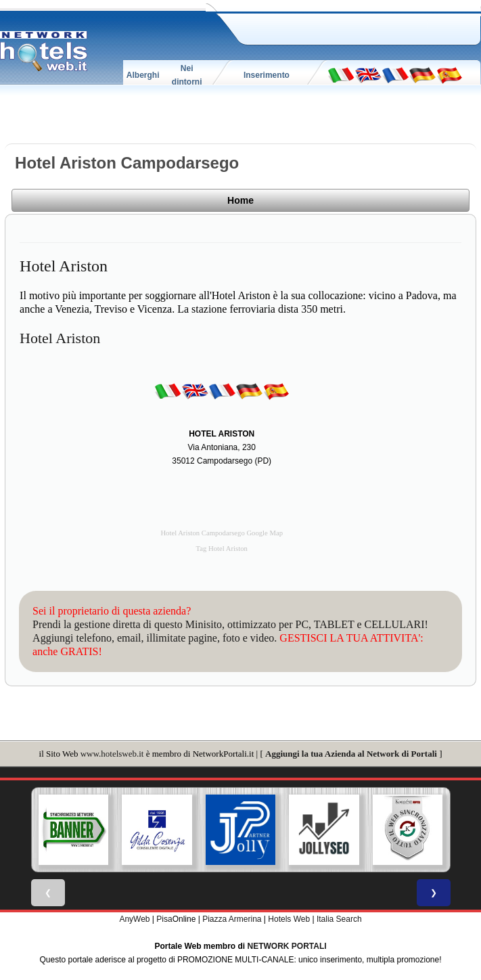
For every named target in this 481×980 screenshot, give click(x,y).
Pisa (164, 919)
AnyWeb (134, 919)
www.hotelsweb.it (112, 754)
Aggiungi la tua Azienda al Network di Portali (351, 754)
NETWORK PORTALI (287, 946)
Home (240, 200)
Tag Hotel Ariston (222, 549)
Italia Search (339, 919)
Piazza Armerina (232, 919)
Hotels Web (289, 919)
